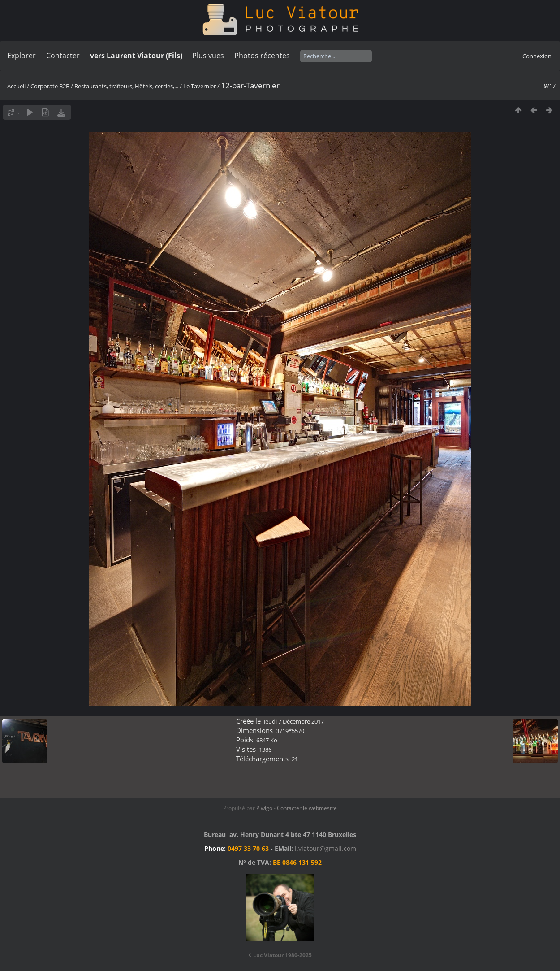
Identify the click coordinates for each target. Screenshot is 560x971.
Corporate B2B (50, 86)
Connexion (537, 56)
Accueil (16, 86)
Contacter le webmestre (307, 808)
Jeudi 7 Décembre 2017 (294, 721)
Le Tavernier (200, 86)
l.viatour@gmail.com (325, 848)
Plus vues (208, 56)
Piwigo (264, 808)
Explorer (22, 56)
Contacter (63, 56)
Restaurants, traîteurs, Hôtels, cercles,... (126, 86)
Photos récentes (262, 56)
